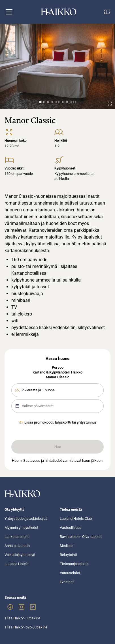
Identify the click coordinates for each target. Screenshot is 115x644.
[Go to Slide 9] (71, 102)
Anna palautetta (17, 546)
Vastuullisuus (71, 528)
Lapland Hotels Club (76, 519)
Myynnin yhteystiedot (21, 528)
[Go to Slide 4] (52, 102)
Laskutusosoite (17, 537)
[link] (10, 607)
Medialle (67, 546)
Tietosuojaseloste (74, 564)
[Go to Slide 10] (74, 102)
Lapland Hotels (17, 564)
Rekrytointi (68, 555)
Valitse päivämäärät (34, 406)
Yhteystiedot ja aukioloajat (26, 519)
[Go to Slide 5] (56, 102)
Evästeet (67, 582)
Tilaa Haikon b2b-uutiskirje (26, 627)
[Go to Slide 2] (44, 102)
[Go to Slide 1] (40, 102)
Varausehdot (70, 573)
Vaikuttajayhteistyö (20, 555)
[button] (9, 12)
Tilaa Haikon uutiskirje (22, 618)
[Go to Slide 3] (48, 102)
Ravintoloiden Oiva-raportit (81, 537)
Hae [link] (58, 447)
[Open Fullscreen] (110, 104)
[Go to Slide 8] (67, 102)
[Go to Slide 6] (59, 102)
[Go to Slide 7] (63, 102)
